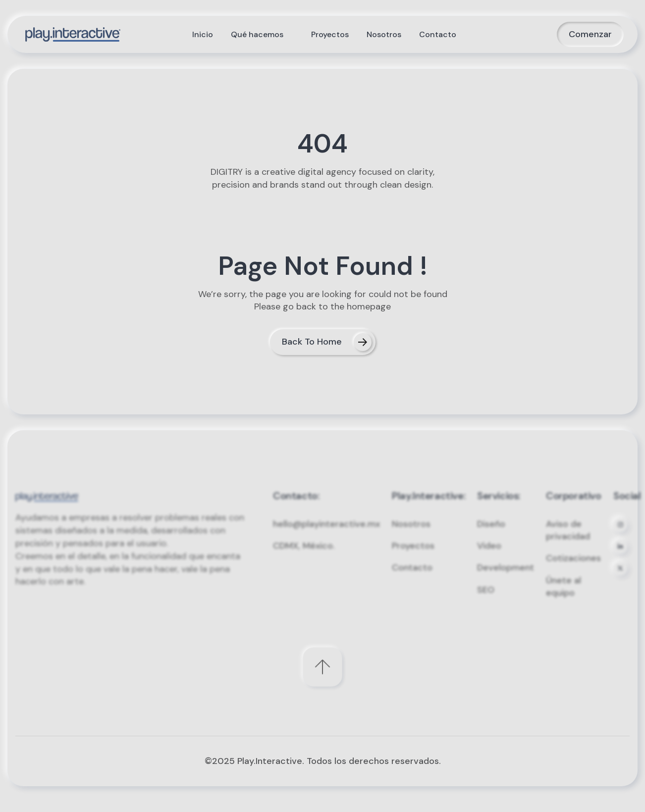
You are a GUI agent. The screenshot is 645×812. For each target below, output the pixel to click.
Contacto (412, 579)
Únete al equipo (564, 597)
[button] (262, 35)
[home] (73, 34)
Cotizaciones (573, 569)
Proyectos (413, 557)
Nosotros (411, 535)
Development (506, 579)
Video (489, 557)
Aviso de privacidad (568, 541)
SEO (486, 601)
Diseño (491, 535)
